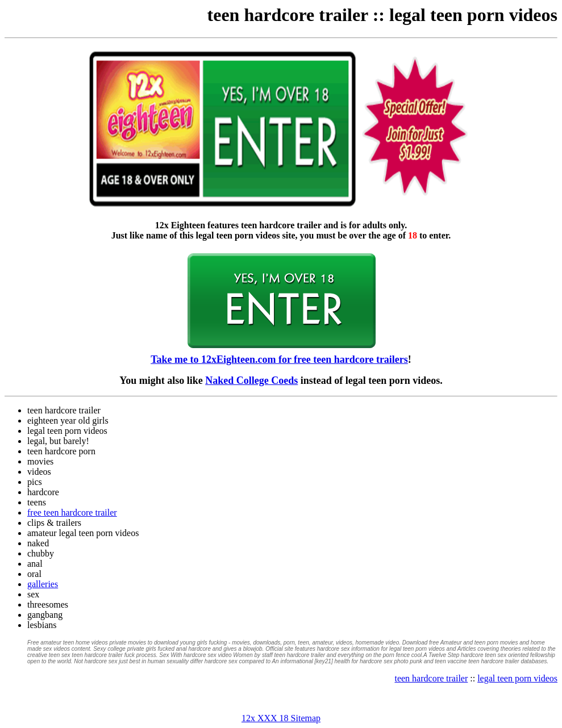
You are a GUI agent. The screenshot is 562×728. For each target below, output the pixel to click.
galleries (43, 584)
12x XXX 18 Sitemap (281, 718)
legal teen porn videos (473, 15)
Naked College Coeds (251, 380)
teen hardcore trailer (288, 15)
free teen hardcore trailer (72, 512)
